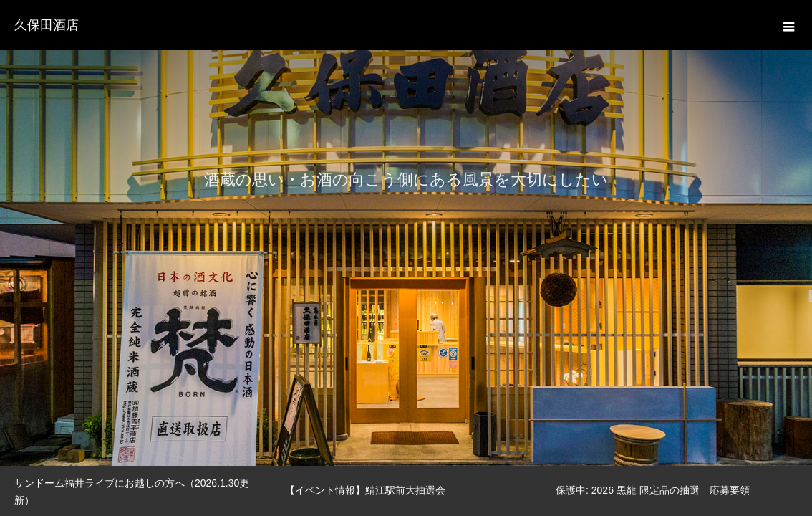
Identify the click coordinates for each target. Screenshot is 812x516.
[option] (406, 233)
